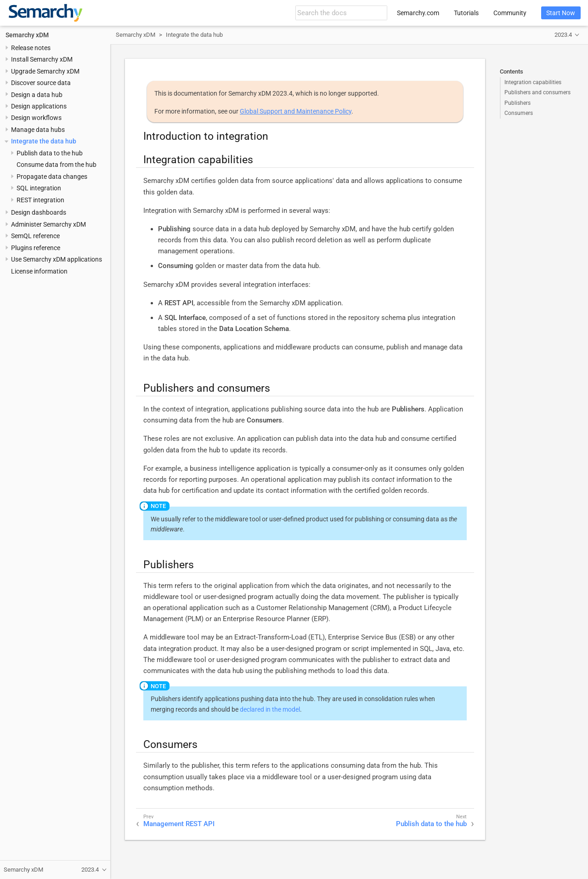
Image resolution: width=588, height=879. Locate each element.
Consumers (519, 113)
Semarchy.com (418, 13)
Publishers (517, 103)
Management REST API (179, 824)
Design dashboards (39, 212)
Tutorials (466, 13)
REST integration (40, 200)
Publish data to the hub (50, 153)
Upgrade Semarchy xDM (45, 71)
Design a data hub (37, 95)
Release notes (31, 48)
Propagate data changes (52, 177)
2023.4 (563, 35)
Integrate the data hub (44, 141)
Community (510, 13)
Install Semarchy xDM (42, 59)
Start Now (561, 13)
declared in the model (270, 709)
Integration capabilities (533, 82)
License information (39, 271)
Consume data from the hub (57, 165)
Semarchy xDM (27, 35)
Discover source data (41, 83)
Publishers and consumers (537, 92)
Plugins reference (36, 248)
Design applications (39, 106)
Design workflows (36, 118)
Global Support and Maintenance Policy (296, 111)
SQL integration (39, 188)
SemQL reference (35, 236)
